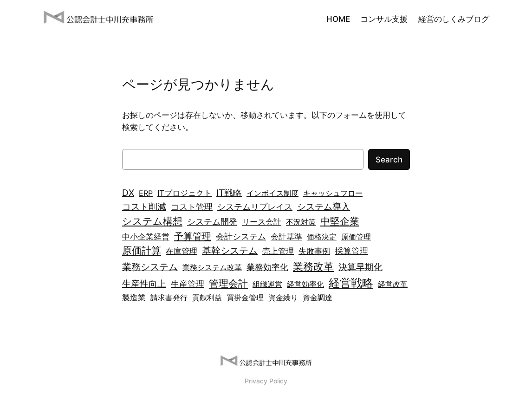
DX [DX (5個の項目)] (128, 193)
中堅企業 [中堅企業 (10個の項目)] (340, 221)
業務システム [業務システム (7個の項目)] (150, 267)
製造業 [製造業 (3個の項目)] (134, 297)
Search (389, 160)
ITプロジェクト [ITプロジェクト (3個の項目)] (185, 193)
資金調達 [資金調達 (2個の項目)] (318, 298)
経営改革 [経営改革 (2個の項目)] (393, 284)
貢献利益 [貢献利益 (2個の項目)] (207, 298)
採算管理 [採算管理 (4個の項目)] (351, 251)
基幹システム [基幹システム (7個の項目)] (230, 251)
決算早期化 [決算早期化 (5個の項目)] (360, 267)
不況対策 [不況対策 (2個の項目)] (301, 222)
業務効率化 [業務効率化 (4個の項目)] (267, 267)
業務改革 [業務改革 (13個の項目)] (313, 266)
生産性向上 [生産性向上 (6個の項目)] (144, 284)
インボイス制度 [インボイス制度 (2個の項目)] (272, 193)
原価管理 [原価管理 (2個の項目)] (356, 237)
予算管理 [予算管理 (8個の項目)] (193, 236)
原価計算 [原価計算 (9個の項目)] (142, 250)
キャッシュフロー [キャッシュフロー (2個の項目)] (333, 193)
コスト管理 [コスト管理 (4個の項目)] (192, 207)
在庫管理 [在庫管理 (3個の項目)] (182, 251)
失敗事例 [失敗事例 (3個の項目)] (314, 251)
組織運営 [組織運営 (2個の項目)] (267, 284)
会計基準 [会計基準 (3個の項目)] (286, 236)
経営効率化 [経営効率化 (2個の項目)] (305, 284)
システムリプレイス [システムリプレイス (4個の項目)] (255, 207)
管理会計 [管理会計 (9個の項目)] (228, 283)
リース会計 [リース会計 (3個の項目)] (262, 222)
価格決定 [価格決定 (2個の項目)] (322, 237)
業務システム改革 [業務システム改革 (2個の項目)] (212, 267)
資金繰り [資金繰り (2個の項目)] (283, 298)
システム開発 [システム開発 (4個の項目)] (212, 222)
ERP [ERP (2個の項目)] (146, 193)
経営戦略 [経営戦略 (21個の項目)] (351, 283)
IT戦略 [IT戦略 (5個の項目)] (229, 193)
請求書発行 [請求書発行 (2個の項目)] (169, 298)
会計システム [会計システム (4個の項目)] (241, 236)
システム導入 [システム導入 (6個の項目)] (324, 207)
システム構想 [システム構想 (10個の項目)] (152, 221)
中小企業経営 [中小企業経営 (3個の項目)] (146, 236)
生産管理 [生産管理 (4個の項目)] (188, 284)
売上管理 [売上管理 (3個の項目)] (278, 251)
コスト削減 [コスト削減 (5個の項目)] (144, 207)
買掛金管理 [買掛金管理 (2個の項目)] (245, 298)
